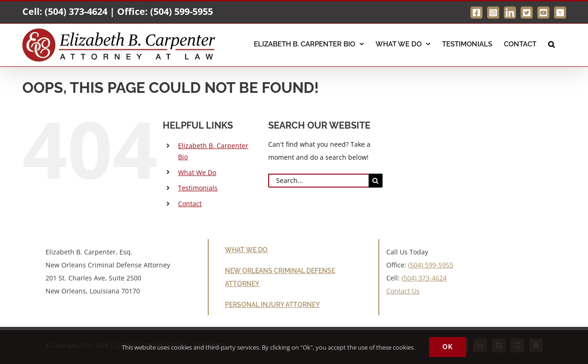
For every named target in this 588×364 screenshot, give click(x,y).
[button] (551, 43)
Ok (448, 347)
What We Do (197, 172)
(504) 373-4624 (76, 11)
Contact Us (403, 291)
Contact (190, 204)
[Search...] (318, 181)
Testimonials (198, 188)
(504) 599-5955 (182, 11)
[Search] (376, 181)
